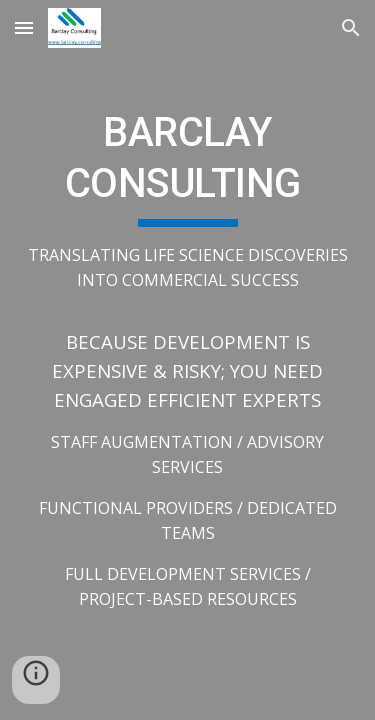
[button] (24, 27)
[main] (188, 360)
